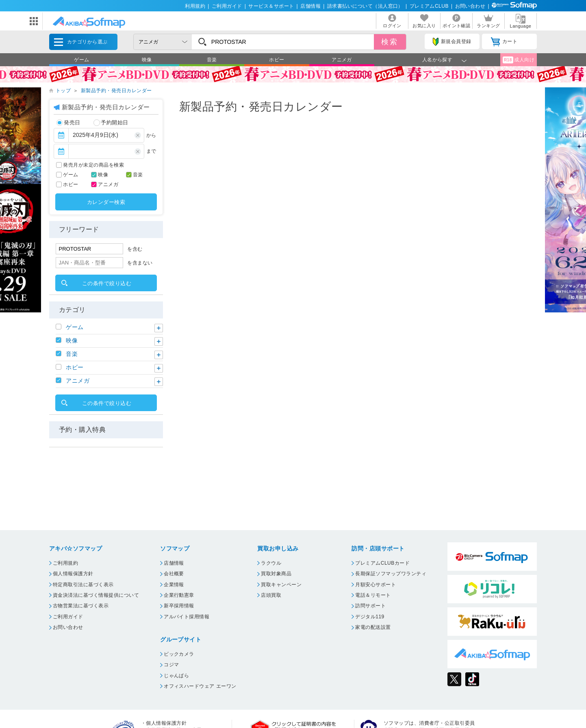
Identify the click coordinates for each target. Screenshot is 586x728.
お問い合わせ (470, 6)
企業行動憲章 (179, 595)
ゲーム (81, 60)
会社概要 (174, 574)
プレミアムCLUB (429, 6)
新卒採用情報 (179, 606)
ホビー (277, 60)
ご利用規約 (65, 563)
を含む (135, 249)
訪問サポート (370, 606)
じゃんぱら (176, 676)
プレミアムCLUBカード (382, 563)
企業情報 (174, 585)
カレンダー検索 (106, 202)
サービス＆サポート (271, 6)
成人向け (519, 60)
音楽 (212, 60)
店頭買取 (271, 595)
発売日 (68, 123)
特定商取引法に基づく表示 (83, 585)
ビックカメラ (179, 654)
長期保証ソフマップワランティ (391, 574)
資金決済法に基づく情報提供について (96, 595)
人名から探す (437, 60)
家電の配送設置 (373, 627)
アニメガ (342, 60)
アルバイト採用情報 (187, 617)
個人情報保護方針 (73, 574)
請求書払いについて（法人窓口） (365, 6)
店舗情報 (310, 6)
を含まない (140, 263)
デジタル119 (370, 617)
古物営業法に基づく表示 (81, 606)
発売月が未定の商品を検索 (93, 165)
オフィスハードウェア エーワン (200, 686)
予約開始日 (111, 123)
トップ (63, 91)
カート (504, 42)
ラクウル (271, 563)
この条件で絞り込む (107, 283)
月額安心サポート (375, 585)
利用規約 (195, 6)
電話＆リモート (373, 595)
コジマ (171, 665)
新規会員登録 (452, 42)
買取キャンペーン (281, 585)
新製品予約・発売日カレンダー (116, 91)
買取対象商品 (276, 574)
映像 (147, 60)
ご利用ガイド (227, 6)
